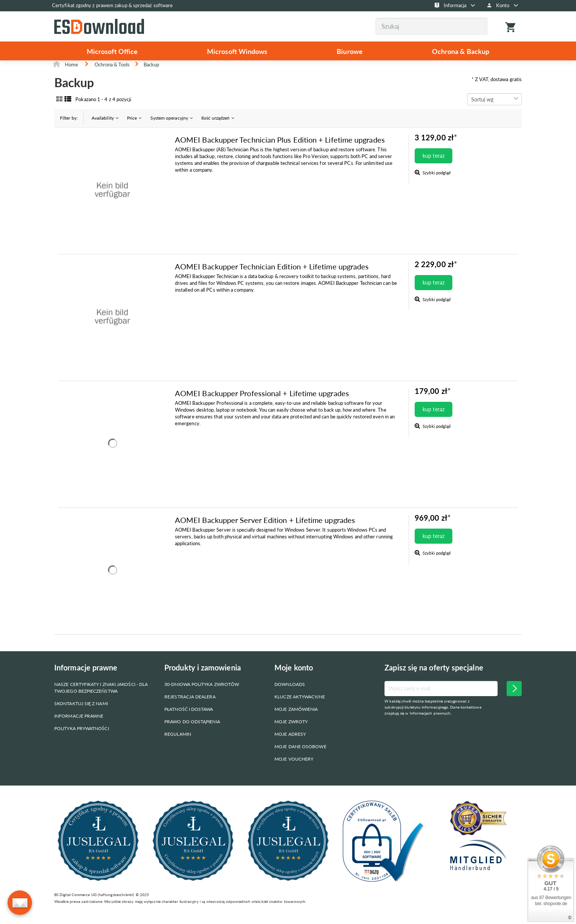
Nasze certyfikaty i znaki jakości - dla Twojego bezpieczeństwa (101, 699)
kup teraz (434, 167)
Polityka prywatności (82, 740)
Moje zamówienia (296, 721)
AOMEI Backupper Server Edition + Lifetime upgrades (265, 532)
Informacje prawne (79, 728)
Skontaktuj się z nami (81, 715)
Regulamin (178, 746)
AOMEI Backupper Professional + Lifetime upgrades (262, 405)
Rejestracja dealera (190, 708)
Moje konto (294, 679)
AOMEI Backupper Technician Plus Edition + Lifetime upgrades (280, 151)
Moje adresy (290, 746)
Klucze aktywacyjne (299, 708)
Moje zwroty (291, 733)
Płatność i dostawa (189, 721)
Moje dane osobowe (300, 758)
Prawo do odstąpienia (192, 733)
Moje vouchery (294, 771)
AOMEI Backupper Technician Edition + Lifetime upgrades (272, 278)
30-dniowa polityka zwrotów (202, 696)
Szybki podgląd (436, 184)
